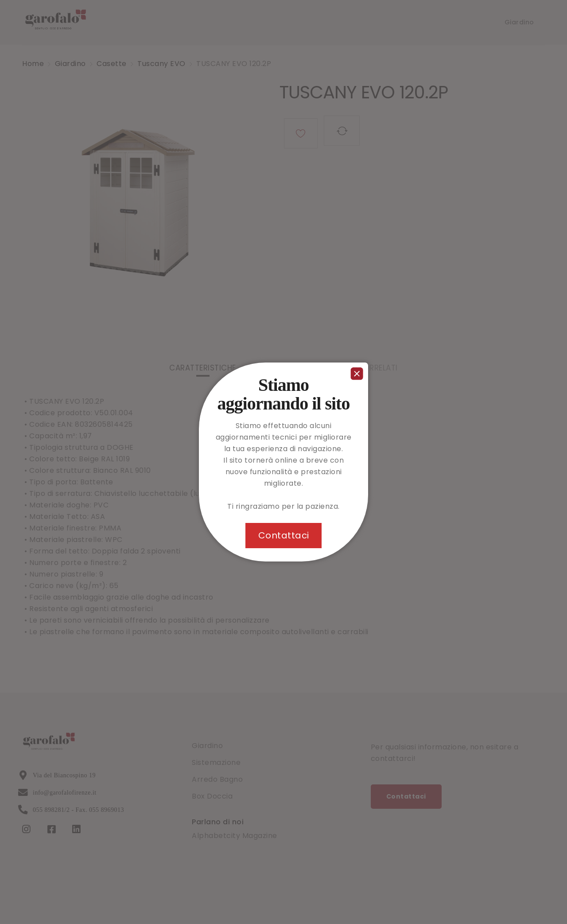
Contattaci (284, 535)
